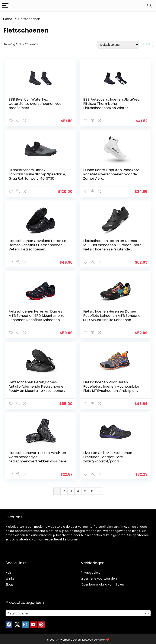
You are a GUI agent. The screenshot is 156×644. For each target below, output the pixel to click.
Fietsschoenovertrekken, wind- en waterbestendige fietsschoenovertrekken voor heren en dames (39, 458)
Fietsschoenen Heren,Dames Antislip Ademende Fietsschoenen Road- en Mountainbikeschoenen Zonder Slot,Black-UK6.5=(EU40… (37, 387)
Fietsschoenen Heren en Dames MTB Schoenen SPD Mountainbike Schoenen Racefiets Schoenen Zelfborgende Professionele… (37, 317)
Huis (9, 571)
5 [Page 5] (85, 489)
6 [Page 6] (92, 489)
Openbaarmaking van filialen (102, 583)
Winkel (10, 577)
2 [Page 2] (64, 489)
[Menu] (5, 6)
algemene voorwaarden (99, 577)
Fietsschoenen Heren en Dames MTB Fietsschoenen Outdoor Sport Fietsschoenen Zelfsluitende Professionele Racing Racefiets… (112, 247)
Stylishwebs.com (89, 638)
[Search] (149, 6)
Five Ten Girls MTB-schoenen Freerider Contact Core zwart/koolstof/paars (108, 456)
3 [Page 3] (71, 489)
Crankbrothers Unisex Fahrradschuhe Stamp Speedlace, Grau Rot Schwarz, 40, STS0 (37, 174)
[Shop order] (118, 45)
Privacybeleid (91, 571)
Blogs (9, 583)
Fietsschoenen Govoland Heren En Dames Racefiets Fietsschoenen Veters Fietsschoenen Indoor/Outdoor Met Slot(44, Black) (39, 247)
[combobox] (78, 611)
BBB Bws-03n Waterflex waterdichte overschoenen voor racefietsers (36, 104)
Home (8, 19)
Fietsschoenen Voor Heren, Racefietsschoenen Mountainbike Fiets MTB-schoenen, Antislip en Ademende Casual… (111, 387)
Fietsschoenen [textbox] (77, 611)
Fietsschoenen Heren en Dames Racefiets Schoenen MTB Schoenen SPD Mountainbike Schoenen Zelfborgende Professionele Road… (113, 317)
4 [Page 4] (78, 489)
